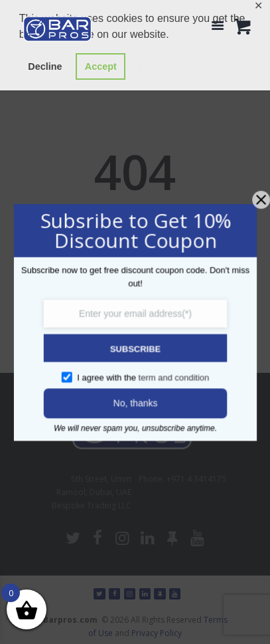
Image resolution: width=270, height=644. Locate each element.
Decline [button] (45, 66)
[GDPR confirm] (69, 375)
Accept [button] (101, 66)
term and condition (172, 376)
